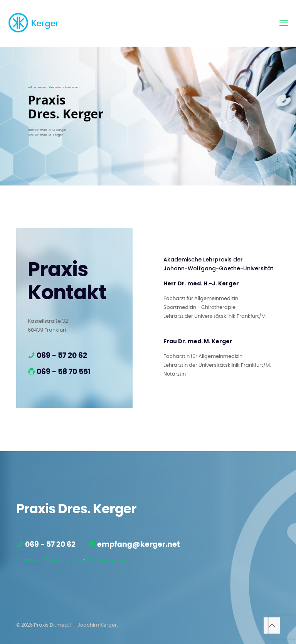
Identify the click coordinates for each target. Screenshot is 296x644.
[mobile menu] (284, 23)
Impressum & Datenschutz (49, 560)
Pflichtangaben (106, 560)
